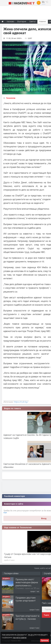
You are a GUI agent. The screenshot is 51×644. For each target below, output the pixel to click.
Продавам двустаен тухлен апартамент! (26, 599)
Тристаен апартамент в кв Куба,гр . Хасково (27, 617)
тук (5, 512)
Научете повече (20, 637)
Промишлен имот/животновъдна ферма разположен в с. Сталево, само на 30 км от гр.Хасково (27, 585)
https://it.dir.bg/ (21, 402)
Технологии (11, 98)
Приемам (45, 640)
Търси (46, 615)
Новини (42, 21)
